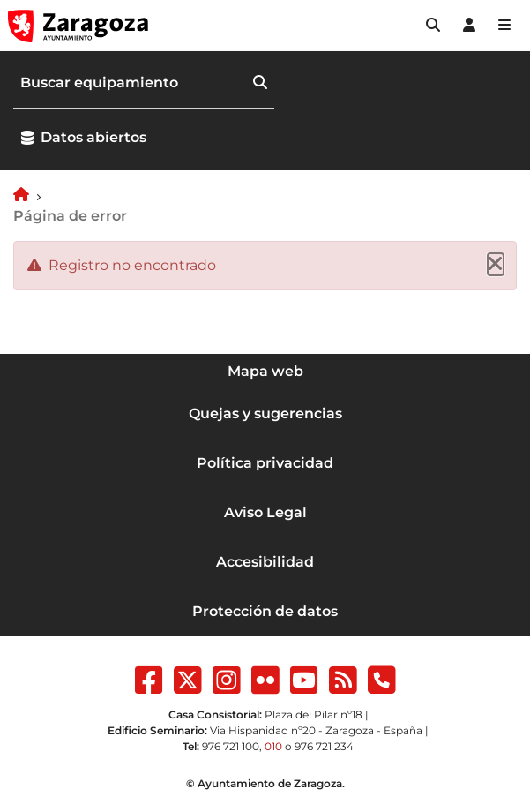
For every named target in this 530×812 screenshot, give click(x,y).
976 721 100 (231, 746)
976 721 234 (324, 746)
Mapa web (265, 371)
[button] (433, 26)
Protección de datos (265, 611)
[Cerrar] (496, 264)
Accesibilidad (265, 562)
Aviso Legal (265, 512)
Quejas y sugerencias (265, 414)
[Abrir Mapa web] (504, 26)
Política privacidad (265, 463)
